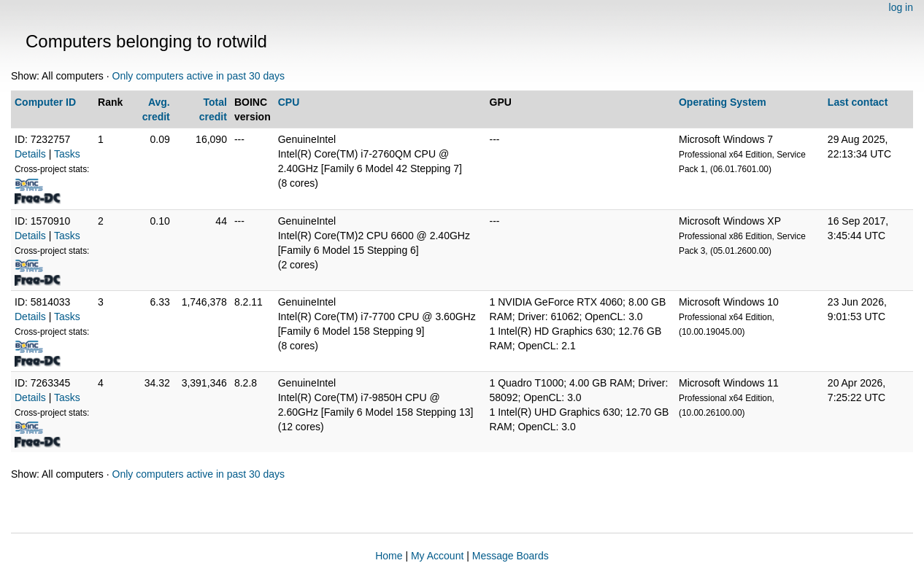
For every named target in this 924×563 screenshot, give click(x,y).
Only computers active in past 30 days (199, 76)
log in (901, 7)
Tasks (67, 154)
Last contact (858, 102)
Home (389, 556)
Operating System (723, 102)
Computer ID (45, 102)
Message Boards (511, 556)
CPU (289, 102)
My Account (437, 556)
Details (30, 154)
